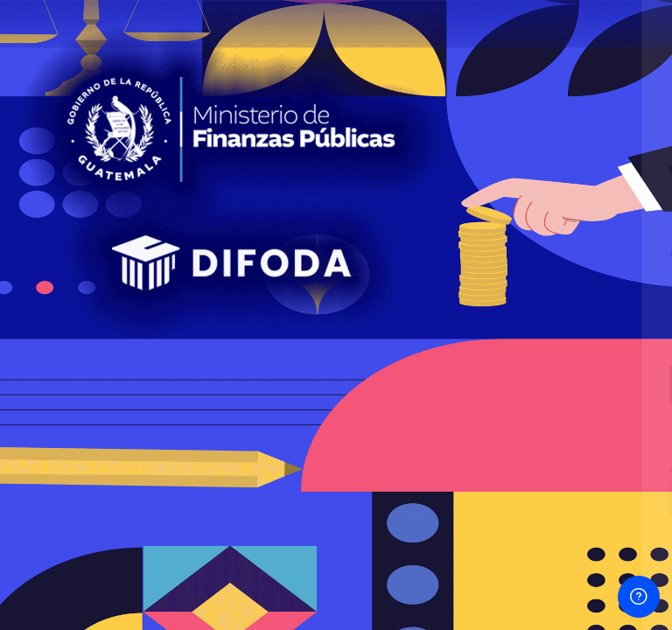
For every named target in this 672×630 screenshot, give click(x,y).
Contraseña (363, 254)
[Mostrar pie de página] (639, 597)
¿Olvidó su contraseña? (586, 334)
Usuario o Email (374, 170)
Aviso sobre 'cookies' (488, 579)
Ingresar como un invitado (487, 498)
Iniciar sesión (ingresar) (487, 383)
